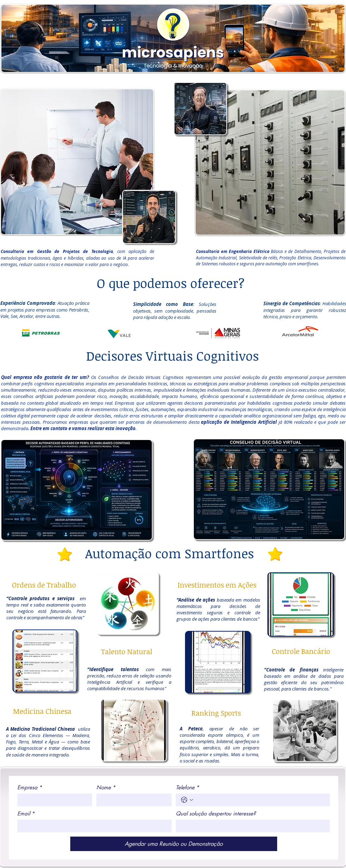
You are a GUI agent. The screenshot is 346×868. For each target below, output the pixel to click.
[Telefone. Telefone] (260, 800)
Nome (106, 788)
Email (26, 814)
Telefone (187, 788)
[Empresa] (53, 800)
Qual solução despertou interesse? (216, 814)
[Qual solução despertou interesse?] (251, 826)
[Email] (92, 826)
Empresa (30, 788)
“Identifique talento (112, 669)
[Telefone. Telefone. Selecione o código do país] (187, 800)
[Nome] (132, 800)
